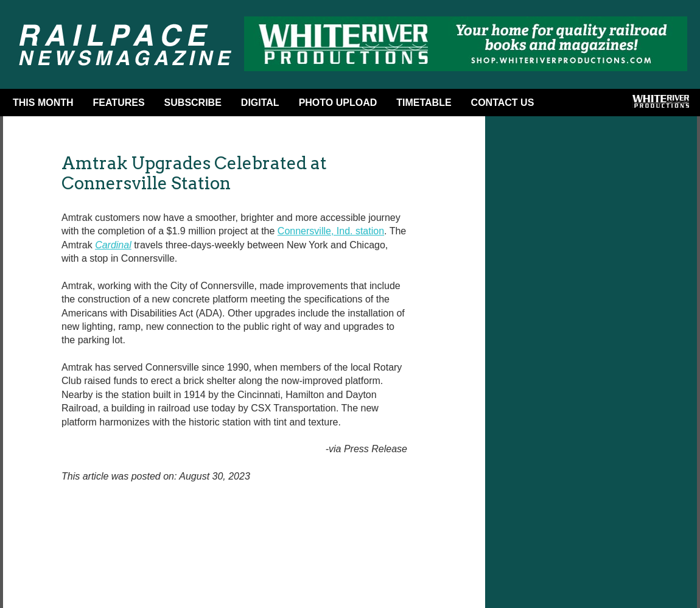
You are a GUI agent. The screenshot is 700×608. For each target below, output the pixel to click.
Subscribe (193, 103)
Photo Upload (338, 103)
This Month (43, 103)
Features (119, 103)
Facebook (563, 105)
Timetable (424, 103)
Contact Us (503, 103)
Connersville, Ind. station (331, 231)
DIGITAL (260, 103)
